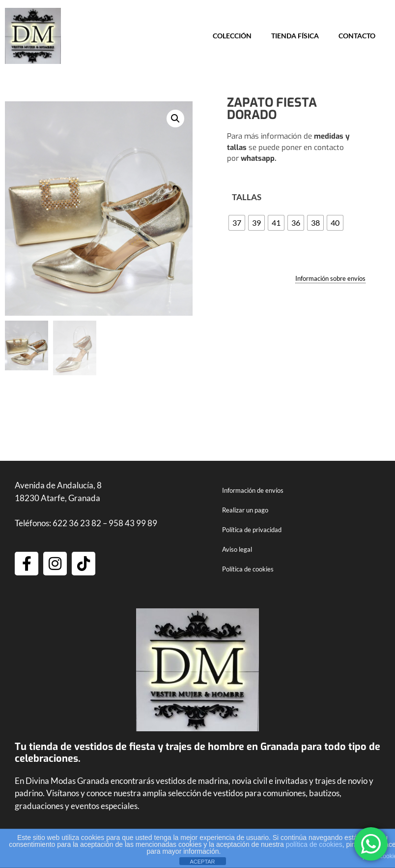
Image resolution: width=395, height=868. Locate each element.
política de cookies (314, 844)
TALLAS (247, 197)
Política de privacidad (252, 531)
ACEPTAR (202, 862)
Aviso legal (237, 550)
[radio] (237, 223)
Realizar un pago (245, 511)
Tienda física (295, 36)
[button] (175, 119)
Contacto (357, 36)
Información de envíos (253, 491)
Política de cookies (248, 570)
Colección (232, 36)
